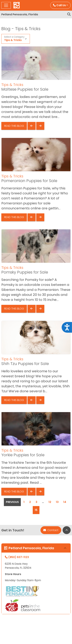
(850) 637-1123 (17, 557)
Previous (12, 502)
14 (65, 502)
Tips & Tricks (13, 40)
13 (57, 502)
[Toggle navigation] (6, 5)
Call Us (59, 5)
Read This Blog (14, 126)
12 (50, 502)
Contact (51, 530)
